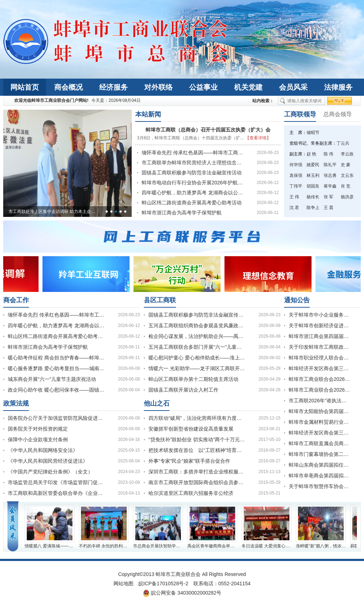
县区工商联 (160, 300)
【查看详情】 (258, 138)
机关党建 (248, 87)
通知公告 (297, 300)
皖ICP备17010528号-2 (163, 583)
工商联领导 (300, 114)
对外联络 (158, 87)
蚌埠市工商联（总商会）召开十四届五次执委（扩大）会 (208, 130)
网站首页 (25, 87)
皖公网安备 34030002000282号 (182, 593)
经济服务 (113, 87)
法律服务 (338, 87)
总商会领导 (338, 114)
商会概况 (69, 87)
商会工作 (16, 300)
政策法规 (16, 403)
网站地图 (123, 583)
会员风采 (293, 87)
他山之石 (157, 403)
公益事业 (203, 87)
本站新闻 (148, 114)
